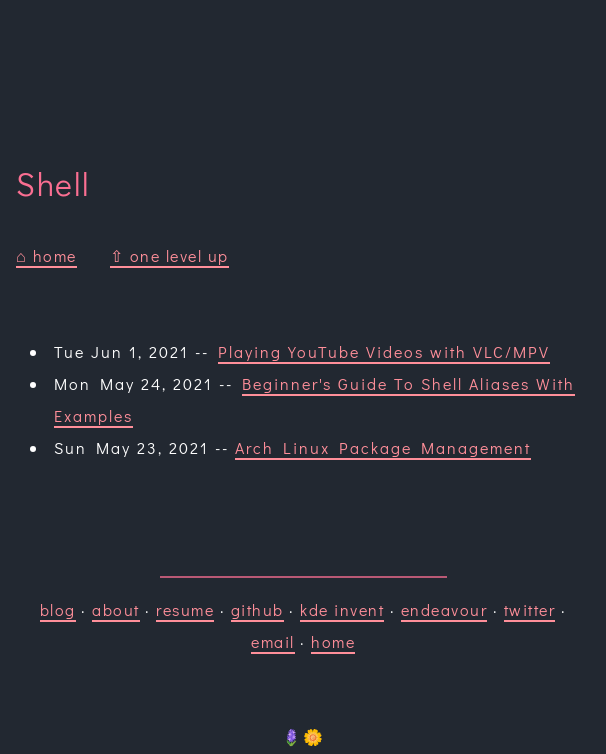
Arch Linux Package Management (383, 447)
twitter (530, 609)
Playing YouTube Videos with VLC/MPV (384, 351)
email (273, 641)
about (116, 609)
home (333, 641)
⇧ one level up (169, 255)
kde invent (342, 609)
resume (185, 609)
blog (58, 609)
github (257, 609)
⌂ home (46, 255)
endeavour (444, 609)
